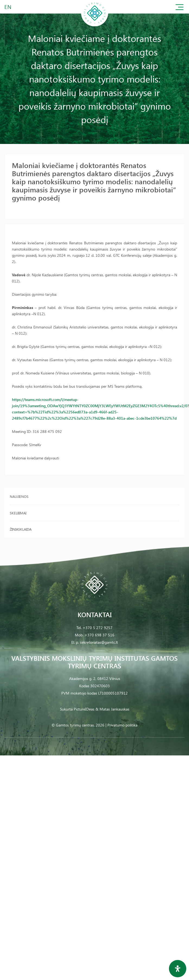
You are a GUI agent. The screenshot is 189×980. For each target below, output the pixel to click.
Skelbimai (18, 513)
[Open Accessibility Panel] (178, 969)
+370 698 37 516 (100, 635)
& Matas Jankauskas (112, 709)
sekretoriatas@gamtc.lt (99, 642)
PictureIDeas (84, 709)
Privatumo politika (122, 725)
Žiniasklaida (21, 529)
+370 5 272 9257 (98, 628)
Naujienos (19, 496)
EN (8, 7)
